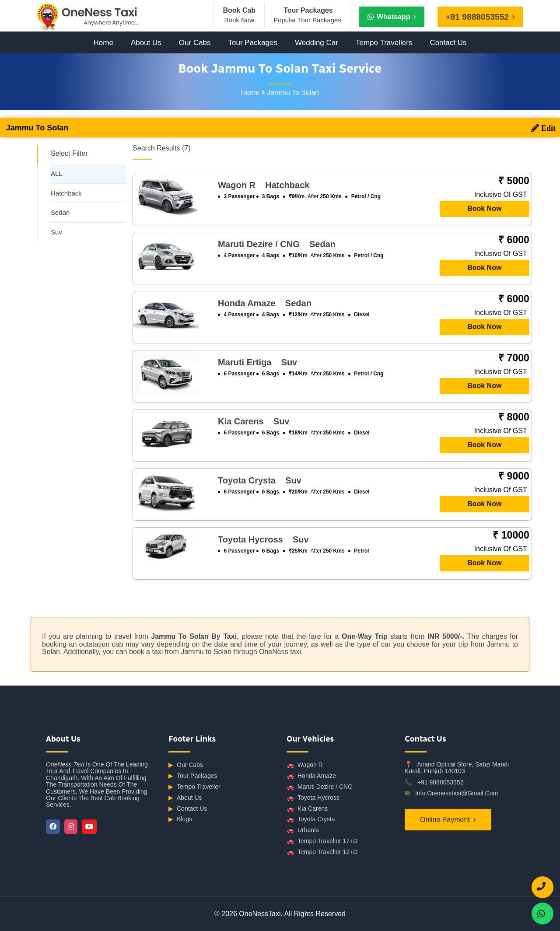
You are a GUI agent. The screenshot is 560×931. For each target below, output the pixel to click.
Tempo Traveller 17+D (322, 841)
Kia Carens (307, 809)
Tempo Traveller (194, 787)
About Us (146, 43)
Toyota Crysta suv (260, 480)
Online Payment (445, 820)
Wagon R (305, 765)
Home (103, 43)
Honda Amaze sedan (265, 303)
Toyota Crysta (311, 819)
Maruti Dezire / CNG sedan (277, 244)
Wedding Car (317, 43)
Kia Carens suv (254, 421)
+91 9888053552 (441, 782)
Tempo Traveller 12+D (322, 852)
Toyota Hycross (313, 798)
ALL (57, 173)
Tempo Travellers (384, 43)
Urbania (303, 830)
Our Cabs (195, 43)
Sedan (60, 212)
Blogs (180, 819)
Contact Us (448, 43)
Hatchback (66, 193)
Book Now (484, 208)
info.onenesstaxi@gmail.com (457, 793)
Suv (56, 232)
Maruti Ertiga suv (257, 362)
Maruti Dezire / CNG (320, 787)
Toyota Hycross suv (263, 539)
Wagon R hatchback (264, 185)
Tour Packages (253, 43)
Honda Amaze (311, 776)
